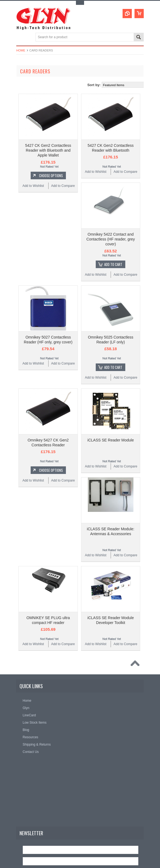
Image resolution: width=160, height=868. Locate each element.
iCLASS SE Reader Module (111, 440)
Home (21, 50)
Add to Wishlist (33, 186)
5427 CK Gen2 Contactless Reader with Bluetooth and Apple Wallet (48, 150)
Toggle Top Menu (80, 3)
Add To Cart (113, 264)
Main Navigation (21, 38)
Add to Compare (63, 186)
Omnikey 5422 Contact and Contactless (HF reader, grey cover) (111, 239)
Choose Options (51, 175)
